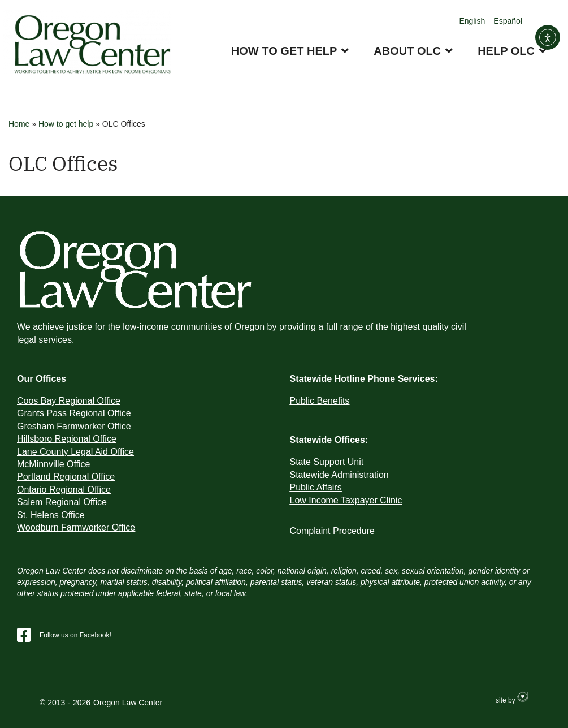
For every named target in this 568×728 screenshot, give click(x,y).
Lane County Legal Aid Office (75, 452)
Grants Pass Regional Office (74, 413)
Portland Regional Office (66, 477)
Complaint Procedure (332, 531)
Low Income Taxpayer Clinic (346, 500)
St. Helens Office (51, 515)
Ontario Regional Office (64, 490)
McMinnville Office (54, 464)
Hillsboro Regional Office (67, 439)
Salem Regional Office (62, 502)
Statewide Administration (339, 475)
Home (19, 124)
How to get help (66, 124)
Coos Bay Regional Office (69, 401)
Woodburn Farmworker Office (76, 527)
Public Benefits (320, 401)
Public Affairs (316, 487)
